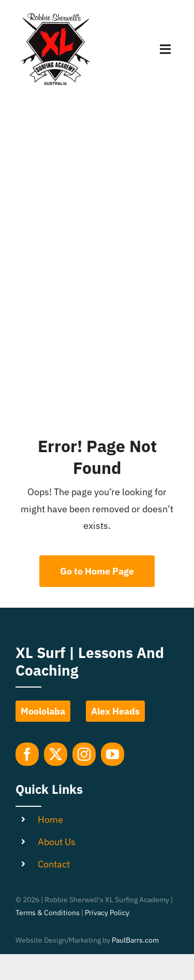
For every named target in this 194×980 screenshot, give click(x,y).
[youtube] (113, 754)
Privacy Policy (107, 913)
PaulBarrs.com (135, 940)
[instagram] (84, 754)
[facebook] (27, 754)
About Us (57, 842)
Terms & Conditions (48, 913)
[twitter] (56, 754)
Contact (54, 864)
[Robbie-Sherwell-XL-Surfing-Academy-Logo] (54, 15)
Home (50, 820)
